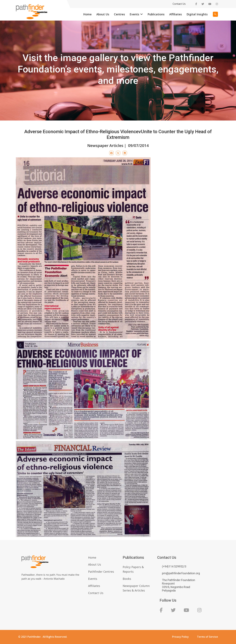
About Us (103, 14)
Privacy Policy (180, 637)
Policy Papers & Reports (133, 569)
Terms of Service (207, 637)
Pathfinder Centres (101, 572)
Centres (119, 14)
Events (134, 14)
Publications (156, 14)
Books (127, 579)
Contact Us (179, 4)
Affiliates (176, 14)
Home (87, 14)
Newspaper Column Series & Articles (136, 588)
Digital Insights (197, 14)
